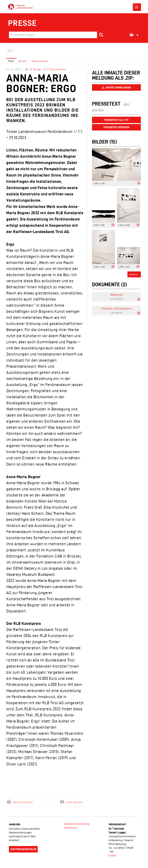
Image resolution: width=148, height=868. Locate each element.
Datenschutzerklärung (77, 824)
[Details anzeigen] (138, 183)
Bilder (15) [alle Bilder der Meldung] (104, 142)
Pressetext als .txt (116, 120)
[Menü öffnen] (137, 7)
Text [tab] (11, 61)
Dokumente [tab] (40, 61)
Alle (11, 50)
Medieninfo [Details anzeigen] (116, 295)
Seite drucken (23, 802)
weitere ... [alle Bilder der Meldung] (134, 274)
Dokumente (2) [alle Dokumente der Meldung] (109, 284)
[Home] (21, 7)
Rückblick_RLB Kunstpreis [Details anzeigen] (116, 308)
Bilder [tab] (23, 61)
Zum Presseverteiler (23, 849)
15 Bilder (36, 69)
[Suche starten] (101, 35)
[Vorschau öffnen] (116, 164)
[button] (134, 35)
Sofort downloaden (116, 88)
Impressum (71, 828)
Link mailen (74, 802)
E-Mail (112, 856)
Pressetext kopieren (116, 127)
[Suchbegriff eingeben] (57, 35)
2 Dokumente (57, 69)
